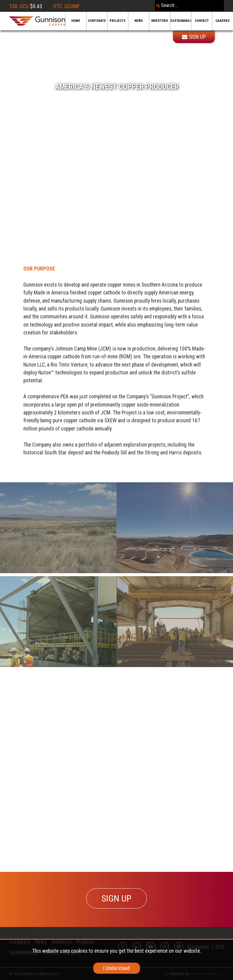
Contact (202, 21)
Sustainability (181, 21)
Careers (223, 21)
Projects (118, 21)
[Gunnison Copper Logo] (37, 21)
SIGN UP (116, 898)
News (139, 21)
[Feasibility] (175, 622)
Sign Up (194, 37)
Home (76, 21)
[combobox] (189, 5)
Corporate (97, 21)
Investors (160, 21)
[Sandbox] (175, 528)
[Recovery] (58, 528)
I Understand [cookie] (116, 968)
